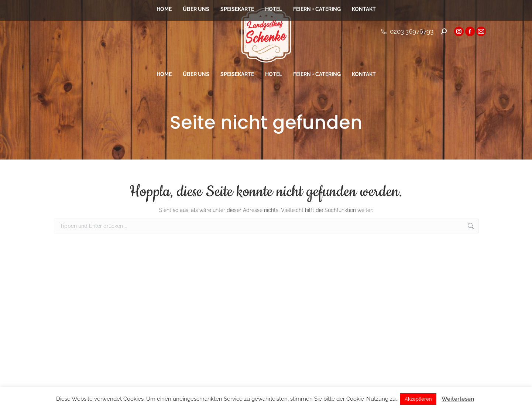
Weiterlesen (458, 399)
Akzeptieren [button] (418, 399)
